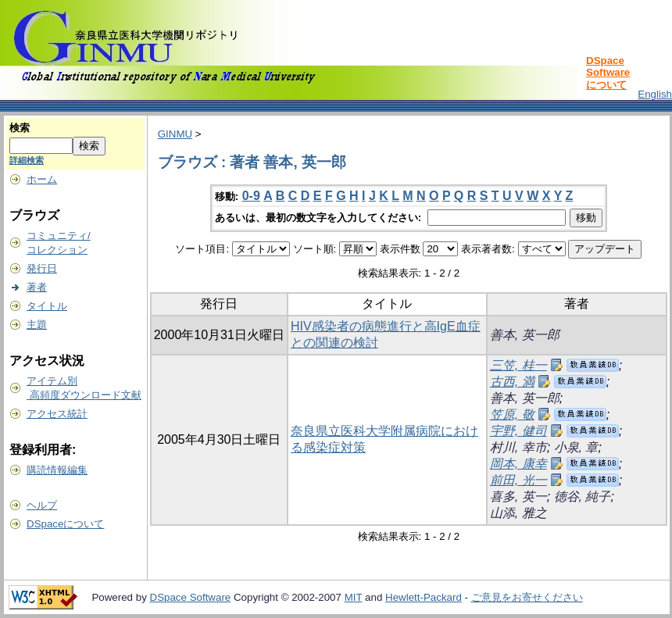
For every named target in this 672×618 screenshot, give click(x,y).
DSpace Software (191, 597)
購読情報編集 (57, 470)
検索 (20, 128)
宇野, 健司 (518, 431)
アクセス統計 (57, 414)
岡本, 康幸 (518, 464)
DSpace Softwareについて (608, 73)
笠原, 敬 (512, 414)
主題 (37, 325)
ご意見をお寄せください (527, 597)
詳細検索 (27, 160)
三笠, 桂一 (518, 365)
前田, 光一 (518, 480)
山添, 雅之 (518, 513)
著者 (37, 287)
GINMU (175, 134)
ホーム (42, 179)
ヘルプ (42, 505)
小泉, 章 (576, 447)
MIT (354, 597)
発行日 (42, 268)
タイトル (47, 306)
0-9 (251, 196)
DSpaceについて (65, 524)
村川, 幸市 (518, 447)
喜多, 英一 (518, 497)
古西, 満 (512, 382)
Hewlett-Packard (424, 597)
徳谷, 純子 (583, 497)
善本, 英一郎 (525, 335)
